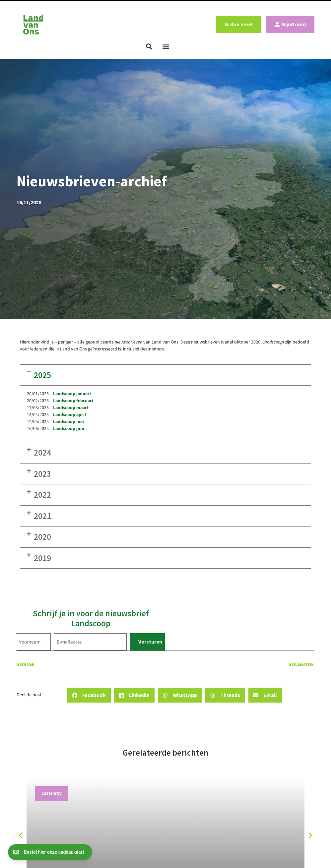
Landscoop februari (73, 401)
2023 (42, 474)
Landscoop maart (71, 408)
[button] (149, 46)
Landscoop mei (68, 422)
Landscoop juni (69, 429)
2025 (42, 375)
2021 (42, 516)
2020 (42, 537)
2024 (42, 453)
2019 (42, 558)
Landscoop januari (72, 394)
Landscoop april (69, 415)
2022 (42, 495)
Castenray (52, 793)
